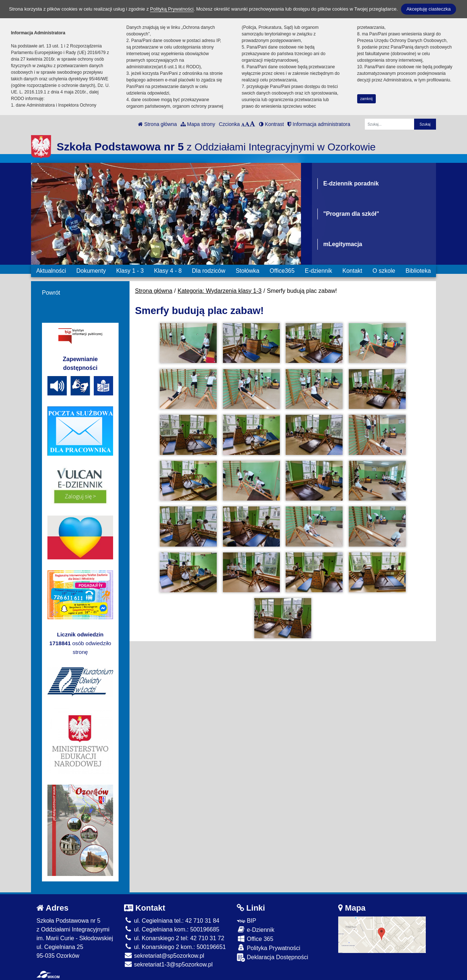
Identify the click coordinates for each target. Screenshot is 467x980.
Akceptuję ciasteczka (429, 9)
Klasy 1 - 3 (130, 271)
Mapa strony (198, 124)
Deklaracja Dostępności (273, 958)
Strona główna (157, 124)
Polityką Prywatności (172, 9)
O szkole (384, 271)
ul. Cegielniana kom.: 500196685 (172, 929)
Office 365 (255, 939)
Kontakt (352, 271)
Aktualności (51, 271)
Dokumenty (91, 271)
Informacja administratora (319, 124)
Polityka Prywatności (269, 948)
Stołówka (248, 271)
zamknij (366, 99)
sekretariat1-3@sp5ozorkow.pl (168, 964)
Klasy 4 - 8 (168, 271)
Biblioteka (418, 271)
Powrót (51, 293)
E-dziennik (319, 271)
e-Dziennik (256, 929)
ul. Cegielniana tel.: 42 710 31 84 (172, 921)
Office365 (282, 271)
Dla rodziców (209, 271)
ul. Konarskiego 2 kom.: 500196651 (175, 947)
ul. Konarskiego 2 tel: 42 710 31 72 (174, 938)
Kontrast (271, 124)
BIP (246, 921)
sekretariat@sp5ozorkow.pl (164, 956)
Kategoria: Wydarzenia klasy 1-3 (220, 291)
